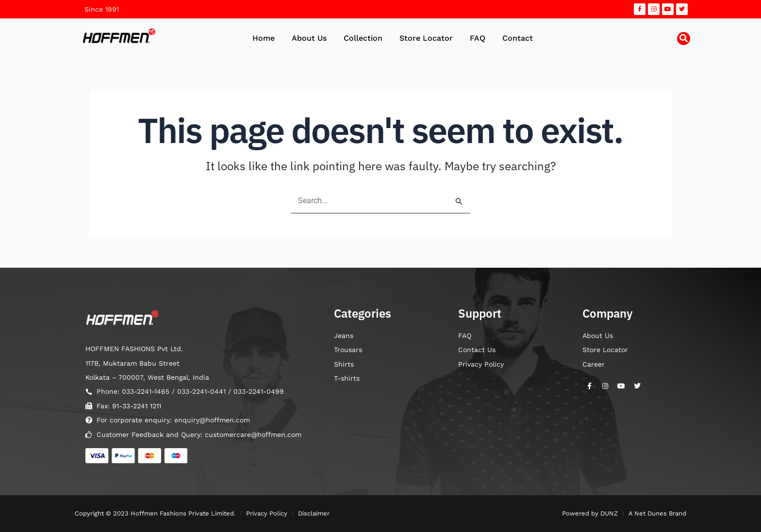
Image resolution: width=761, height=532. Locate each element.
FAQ (478, 38)
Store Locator (426, 38)
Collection (363, 38)
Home (264, 38)
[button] (684, 39)
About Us (309, 38)
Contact (518, 38)
